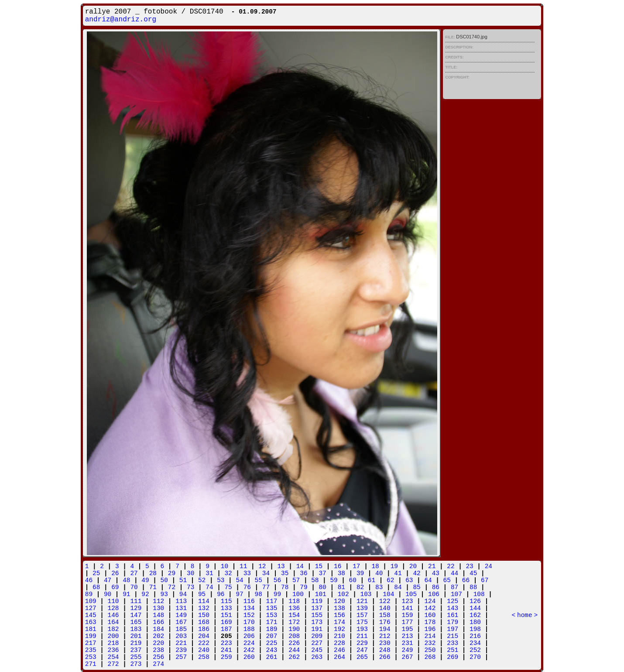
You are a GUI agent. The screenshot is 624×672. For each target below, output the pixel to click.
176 (385, 622)
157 (362, 615)
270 (475, 657)
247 (362, 650)
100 (298, 594)
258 (204, 657)
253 (91, 657)
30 (190, 573)
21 (432, 566)
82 (360, 587)
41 (398, 573)
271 (91, 664)
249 (408, 650)
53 (221, 580)
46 (89, 580)
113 (181, 601)
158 (385, 615)
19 (394, 566)
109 (91, 601)
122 (385, 601)
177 (408, 622)
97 (239, 594)
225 (272, 643)
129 (136, 608)
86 (436, 587)
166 (158, 622)
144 (475, 608)
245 (317, 650)
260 (249, 657)
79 (303, 587)
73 (190, 587)
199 (91, 636)
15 (319, 566)
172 (294, 622)
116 (249, 601)
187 (226, 629)
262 (294, 657)
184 (158, 629)
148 (158, 615)
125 (453, 601)
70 (134, 587)
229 (362, 643)
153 (272, 615)
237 (136, 650)
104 (388, 594)
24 (489, 566)
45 (473, 573)
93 (164, 594)
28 (153, 573)
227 (317, 643)
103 (366, 594)
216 (475, 636)
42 (417, 573)
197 (453, 629)
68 (96, 587)
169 (226, 622)
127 (91, 608)
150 (204, 615)
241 (226, 650)
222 (204, 643)
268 (430, 657)
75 (228, 587)
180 (475, 622)
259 (226, 657)
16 (338, 566)
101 (321, 594)
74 (209, 587)
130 (158, 608)
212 (385, 636)
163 (91, 622)
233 (453, 643)
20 (413, 566)
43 (436, 573)
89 (89, 594)
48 (126, 580)
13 (281, 566)
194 (385, 629)
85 (417, 587)
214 (430, 636)
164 (113, 622)
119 (317, 601)
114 (204, 601)
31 (209, 573)
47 (108, 580)
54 (239, 580)
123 (408, 601)
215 (453, 636)
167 (181, 622)
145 (91, 615)
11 (243, 566)
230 (385, 643)
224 (249, 643)
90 (108, 594)
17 (356, 566)
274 (158, 664)
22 (451, 566)
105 (411, 594)
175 (362, 622)
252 (475, 650)
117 (272, 601)
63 (409, 580)
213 (408, 636)
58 (315, 580)
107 (456, 594)
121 (362, 601)
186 (204, 629)
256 (158, 657)
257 (181, 657)
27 (134, 573)
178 (430, 622)
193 (362, 629)
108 (479, 594)
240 (204, 650)
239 (181, 650)
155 (317, 615)
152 (249, 615)
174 (339, 622)
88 (473, 587)
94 (183, 594)
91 (126, 594)
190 (294, 629)
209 (317, 636)
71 (153, 587)
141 (408, 608)
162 (475, 615)
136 (294, 608)
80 (322, 587)
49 (145, 580)
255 (136, 657)
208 (294, 636)
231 (408, 643)
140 (385, 608)
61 (372, 580)
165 (136, 622)
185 (181, 629)
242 (249, 650)
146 (113, 615)
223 (226, 643)
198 (475, 629)
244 (294, 650)
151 (226, 615)
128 (113, 608)
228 (339, 643)
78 (285, 587)
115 (226, 601)
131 (181, 608)
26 (115, 573)
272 (113, 664)
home (525, 615)
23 (469, 566)
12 (262, 566)
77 (266, 587)
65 (447, 580)
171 (272, 622)
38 (341, 573)
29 (172, 573)
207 (271, 636)
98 (259, 594)
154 (294, 615)
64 (428, 580)
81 (341, 587)
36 (303, 573)
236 (113, 650)
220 (158, 643)
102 (343, 594)
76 (247, 587)
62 (390, 580)
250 (430, 650)
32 (228, 573)
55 (259, 580)
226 (294, 643)
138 (339, 608)
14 (300, 566)
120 (339, 601)
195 (408, 629)
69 (115, 587)
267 (408, 657)
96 (221, 594)
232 (430, 643)
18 (375, 566)
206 (249, 636)
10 (225, 566)
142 (430, 608)
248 (385, 650)
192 (339, 629)
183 (136, 629)
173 (317, 622)
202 (158, 636)
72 (172, 587)
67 (485, 580)
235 (91, 650)
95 (202, 594)
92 (145, 594)
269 (453, 657)
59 (334, 580)
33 (247, 573)
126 (475, 601)
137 (317, 608)
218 (113, 643)
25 (96, 573)
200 (113, 636)
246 (339, 650)
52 (202, 580)
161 (453, 615)
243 (272, 650)
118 (294, 601)
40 (379, 573)
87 (454, 587)
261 (272, 657)
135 (272, 608)
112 (158, 601)
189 (272, 629)
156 (339, 615)
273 (136, 664)
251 (453, 650)
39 (360, 573)
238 (158, 650)
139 (362, 608)
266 (385, 657)
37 (322, 573)
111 (136, 601)
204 (204, 636)
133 (226, 608)
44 (454, 573)
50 (164, 580)
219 (136, 643)
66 (466, 580)
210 (339, 636)
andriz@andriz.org (121, 20)
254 (113, 657)
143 (453, 608)
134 (249, 608)
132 (204, 608)
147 (136, 615)
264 (339, 657)
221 (181, 643)
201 (136, 636)
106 (434, 594)
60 (353, 580)
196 (430, 629)
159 (408, 615)
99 (277, 594)
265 (362, 657)
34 (266, 573)
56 (277, 580)
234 (475, 643)
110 (113, 601)
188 (249, 629)
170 (249, 622)
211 (362, 636)
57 (296, 580)
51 (183, 580)
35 (285, 573)
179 (453, 622)
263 (317, 657)
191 (317, 629)
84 (398, 587)
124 (430, 601)
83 (379, 587)
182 (113, 629)
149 (181, 615)
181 (91, 629)
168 (204, 622)
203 (181, 636)
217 (91, 643)
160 (430, 615)
